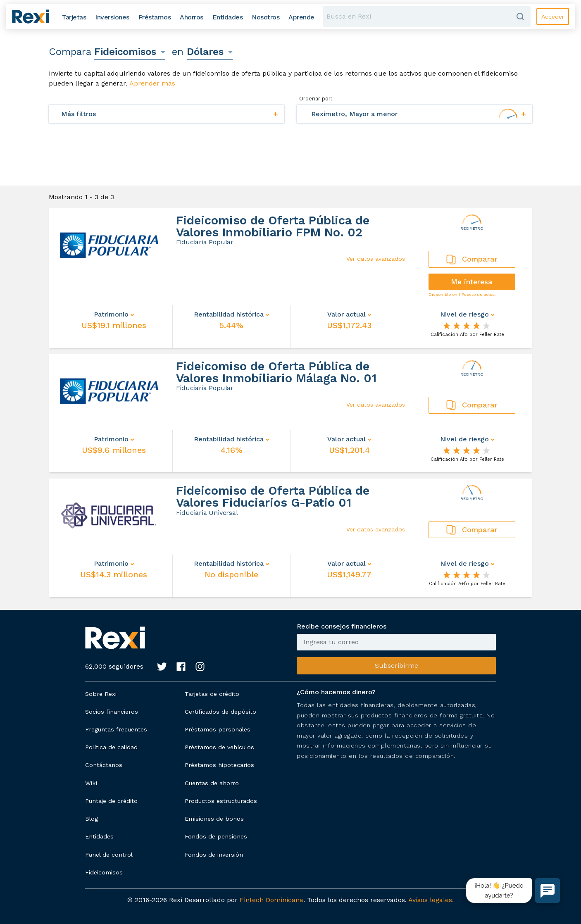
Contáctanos (104, 765)
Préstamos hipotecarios (219, 765)
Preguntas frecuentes (116, 729)
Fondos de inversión (214, 855)
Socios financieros (112, 712)
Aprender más (152, 83)
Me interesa (472, 282)
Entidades (99, 836)
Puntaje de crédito (111, 801)
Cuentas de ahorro (212, 783)
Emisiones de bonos (214, 819)
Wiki (91, 783)
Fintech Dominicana (271, 900)
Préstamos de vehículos (219, 747)
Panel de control (109, 855)
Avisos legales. (431, 900)
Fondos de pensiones (216, 836)
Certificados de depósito (220, 712)
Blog (92, 819)
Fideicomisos (104, 872)
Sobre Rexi (101, 694)
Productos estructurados (221, 801)
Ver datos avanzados (376, 259)
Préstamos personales (218, 729)
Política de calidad (111, 747)
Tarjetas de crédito (212, 694)
